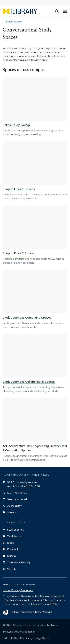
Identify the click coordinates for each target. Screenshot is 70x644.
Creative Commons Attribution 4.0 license (29, 600)
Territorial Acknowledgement (19, 632)
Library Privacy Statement (18, 590)
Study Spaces (14, 21)
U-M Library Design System (35, 638)
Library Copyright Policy (45, 604)
